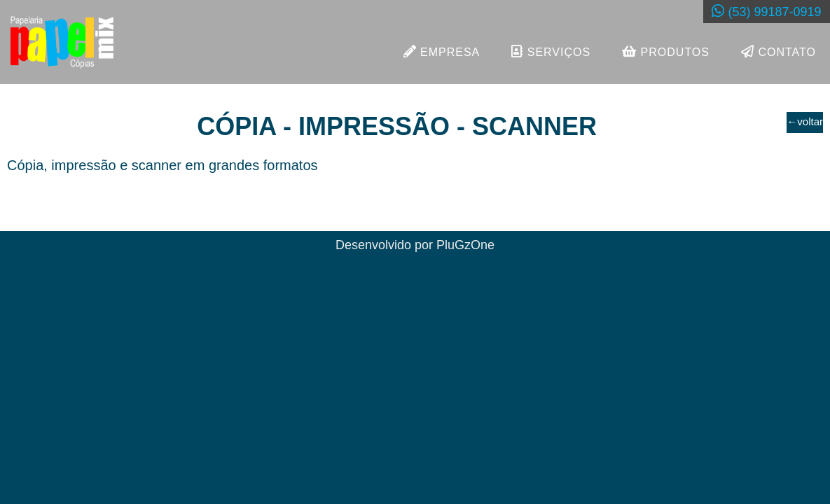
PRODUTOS (666, 51)
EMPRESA (442, 51)
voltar (805, 121)
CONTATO (779, 51)
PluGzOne (465, 245)
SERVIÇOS (551, 51)
